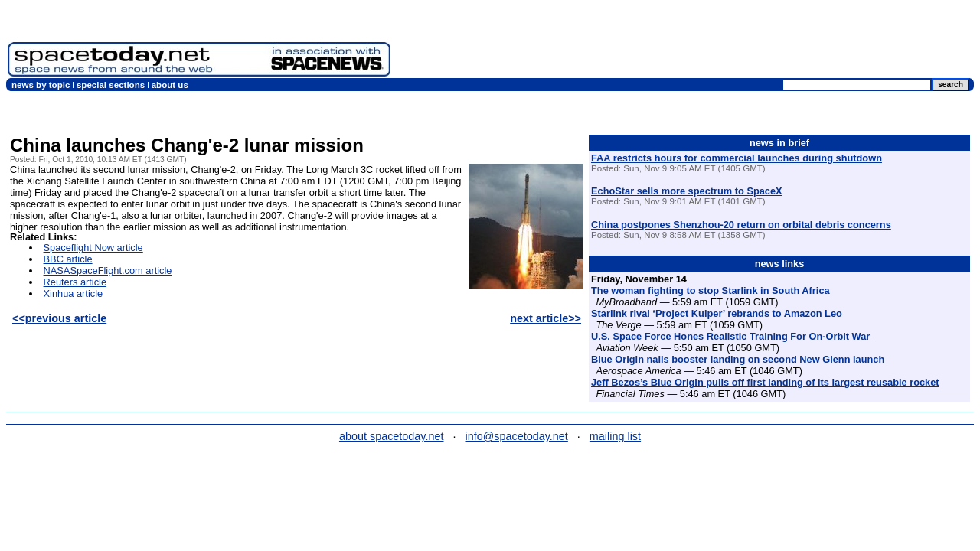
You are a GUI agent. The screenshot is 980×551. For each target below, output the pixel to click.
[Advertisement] (694, 42)
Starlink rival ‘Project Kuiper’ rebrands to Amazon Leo (717, 313)
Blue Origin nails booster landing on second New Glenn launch (738, 359)
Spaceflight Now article (93, 248)
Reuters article (75, 282)
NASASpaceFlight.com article (108, 271)
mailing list (615, 436)
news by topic (41, 85)
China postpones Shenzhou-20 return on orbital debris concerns (741, 225)
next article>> (546, 318)
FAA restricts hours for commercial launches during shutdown (737, 158)
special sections (111, 85)
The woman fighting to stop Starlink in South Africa (710, 290)
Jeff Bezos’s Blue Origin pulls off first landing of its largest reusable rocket (765, 382)
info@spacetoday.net (517, 436)
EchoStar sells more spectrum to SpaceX (687, 191)
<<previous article (59, 318)
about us (170, 85)
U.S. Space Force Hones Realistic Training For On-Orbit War (730, 336)
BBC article (68, 259)
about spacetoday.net (392, 436)
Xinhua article (73, 293)
